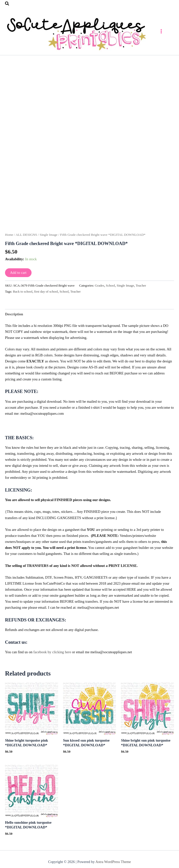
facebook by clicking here (52, 654)
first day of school (46, 294)
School (110, 288)
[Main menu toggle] (169, 32)
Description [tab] (14, 316)
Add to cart (18, 275)
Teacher (141, 288)
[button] (7, 4)
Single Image (48, 237)
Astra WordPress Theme (113, 864)
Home (9, 237)
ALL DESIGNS (26, 237)
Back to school (23, 294)
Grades (100, 288)
